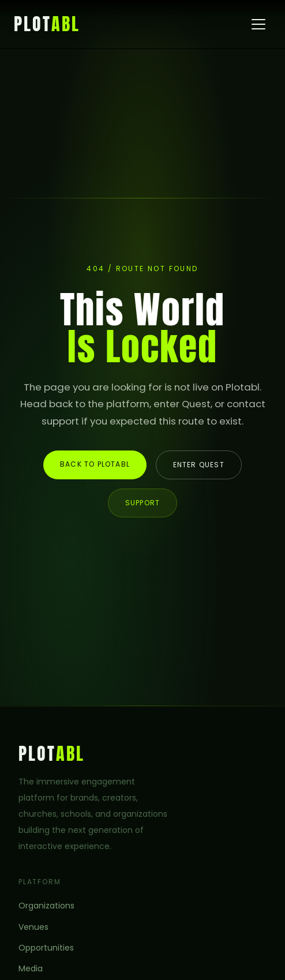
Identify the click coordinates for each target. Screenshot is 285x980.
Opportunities (46, 948)
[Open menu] (258, 24)
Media (31, 968)
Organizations (46, 906)
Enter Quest (199, 465)
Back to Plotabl (95, 464)
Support (142, 503)
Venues (33, 927)
